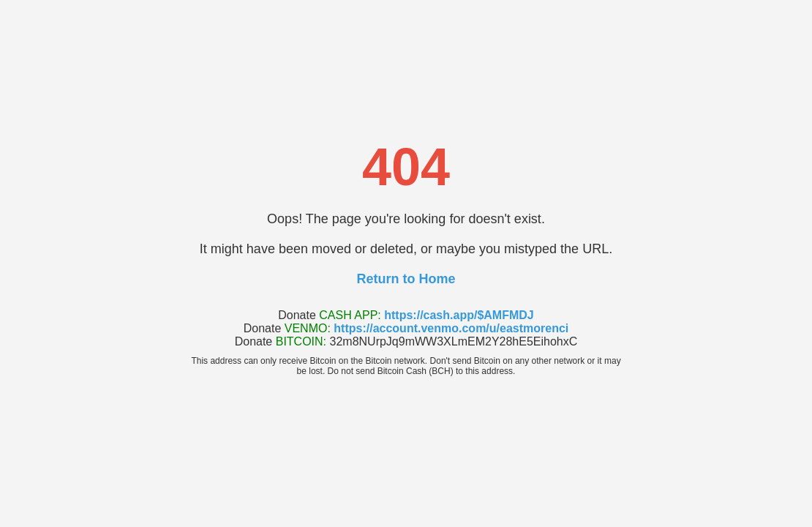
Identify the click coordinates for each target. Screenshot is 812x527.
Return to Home (406, 279)
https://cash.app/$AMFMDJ (459, 315)
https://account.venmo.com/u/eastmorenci (451, 328)
